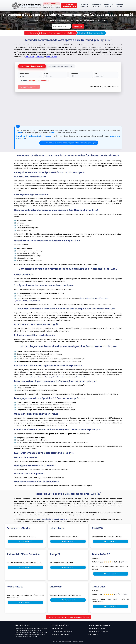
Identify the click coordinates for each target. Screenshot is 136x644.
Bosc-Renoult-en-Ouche (62, 377)
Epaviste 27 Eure (70, 33)
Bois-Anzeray (30, 57)
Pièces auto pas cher (108, 5)
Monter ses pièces (120, 5)
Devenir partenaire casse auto (98, 631)
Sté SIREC (98, 528)
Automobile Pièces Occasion (23, 554)
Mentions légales (57, 628)
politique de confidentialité (39, 80)
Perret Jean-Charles (19, 528)
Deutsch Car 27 (101, 554)
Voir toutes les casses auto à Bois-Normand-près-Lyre (69, 617)
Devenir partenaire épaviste (97, 628)
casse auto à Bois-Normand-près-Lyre (52, 519)
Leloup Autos (57, 528)
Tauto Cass (99, 587)
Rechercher (78, 26)
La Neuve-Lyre (51, 57)
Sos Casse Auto (32, 33)
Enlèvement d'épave (96, 5)
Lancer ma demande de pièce (69, 5)
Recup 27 (55, 554)
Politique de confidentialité (60, 634)
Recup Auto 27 (15, 587)
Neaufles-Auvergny (45, 377)
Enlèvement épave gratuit (51, 33)
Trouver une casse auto (84, 5)
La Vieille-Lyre (32, 377)
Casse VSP (56, 587)
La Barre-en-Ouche (81, 377)
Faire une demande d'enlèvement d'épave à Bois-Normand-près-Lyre (69, 143)
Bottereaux (40, 57)
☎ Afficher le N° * (25, 541)
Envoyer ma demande (29, 87)
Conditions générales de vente (62, 631)
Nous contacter (93, 634)
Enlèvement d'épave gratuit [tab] (32, 66)
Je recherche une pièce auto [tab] (61, 66)
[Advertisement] (68, 108)
